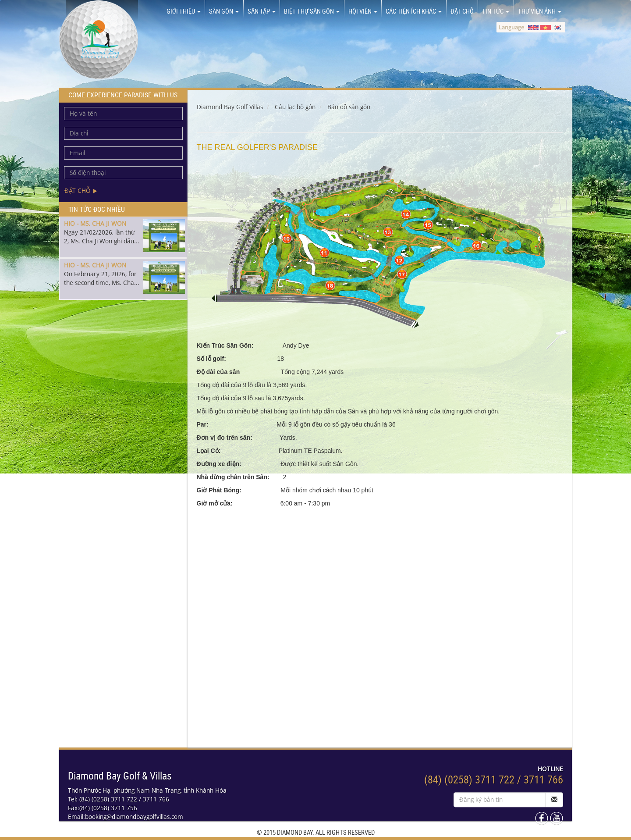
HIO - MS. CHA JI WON (95, 223)
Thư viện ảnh (540, 11)
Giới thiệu (184, 11)
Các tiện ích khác (414, 11)
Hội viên (363, 11)
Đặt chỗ (462, 11)
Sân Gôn (224, 11)
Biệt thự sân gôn (312, 11)
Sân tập (262, 11)
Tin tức (496, 11)
